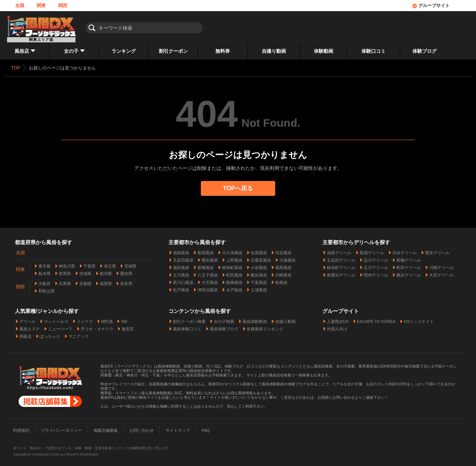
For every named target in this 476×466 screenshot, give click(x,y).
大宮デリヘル (441, 273)
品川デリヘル (376, 258)
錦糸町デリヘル (341, 265)
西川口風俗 (183, 280)
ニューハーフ (60, 327)
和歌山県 (46, 289)
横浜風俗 (259, 273)
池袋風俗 (181, 250)
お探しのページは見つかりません (62, 68)
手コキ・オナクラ (97, 327)
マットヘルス (56, 319)
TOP (16, 68)
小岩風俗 (259, 265)
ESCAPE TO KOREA (376, 319)
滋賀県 (106, 281)
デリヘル (28, 319)
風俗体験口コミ (187, 327)
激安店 (128, 327)
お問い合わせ (142, 428)
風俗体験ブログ (224, 327)
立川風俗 (181, 273)
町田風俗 (234, 273)
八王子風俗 (208, 273)
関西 (63, 6)
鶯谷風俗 (210, 258)
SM (124, 319)
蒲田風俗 (181, 265)
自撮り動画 (274, 51)
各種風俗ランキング (265, 327)
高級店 (25, 334)
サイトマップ (178, 428)
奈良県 (126, 281)
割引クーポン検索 (189, 319)
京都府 (85, 281)
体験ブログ (424, 51)
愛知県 (126, 271)
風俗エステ (30, 327)
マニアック (79, 334)
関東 (41, 6)
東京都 (44, 264)
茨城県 (130, 264)
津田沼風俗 (208, 288)
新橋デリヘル (409, 258)
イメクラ (85, 319)
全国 (20, 6)
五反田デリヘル (341, 258)
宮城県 (85, 271)
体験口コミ (374, 51)
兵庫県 (65, 281)
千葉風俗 (259, 280)
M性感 (107, 319)
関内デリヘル (376, 273)
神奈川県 (67, 264)
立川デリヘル (376, 265)
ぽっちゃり (50, 334)
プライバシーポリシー (61, 428)
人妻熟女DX (338, 319)
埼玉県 (110, 264)
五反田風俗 (183, 258)
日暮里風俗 (261, 258)
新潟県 (106, 271)
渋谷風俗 (283, 250)
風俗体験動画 (255, 319)
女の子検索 (224, 319)
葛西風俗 (283, 265)
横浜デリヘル (409, 273)
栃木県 (44, 271)
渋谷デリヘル (405, 250)
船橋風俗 (234, 280)
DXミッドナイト (419, 319)
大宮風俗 (210, 280)
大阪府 (44, 281)
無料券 (223, 51)
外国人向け (337, 327)
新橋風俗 (206, 265)
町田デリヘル (409, 265)
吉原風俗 (259, 250)
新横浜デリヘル (341, 273)
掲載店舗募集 (106, 428)
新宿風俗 (206, 250)
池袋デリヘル (339, 250)
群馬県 (65, 271)
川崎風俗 (283, 273)
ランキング (124, 51)
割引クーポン (173, 51)
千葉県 (89, 264)
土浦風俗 (259, 288)
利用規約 (21, 428)
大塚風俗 (287, 258)
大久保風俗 (232, 250)
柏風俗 (281, 280)
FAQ (206, 428)
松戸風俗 (181, 288)
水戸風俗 (234, 288)
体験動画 (324, 51)
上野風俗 (234, 258)
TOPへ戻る (238, 188)
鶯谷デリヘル (437, 250)
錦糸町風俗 (232, 265)
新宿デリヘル (372, 250)
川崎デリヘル (441, 265)
